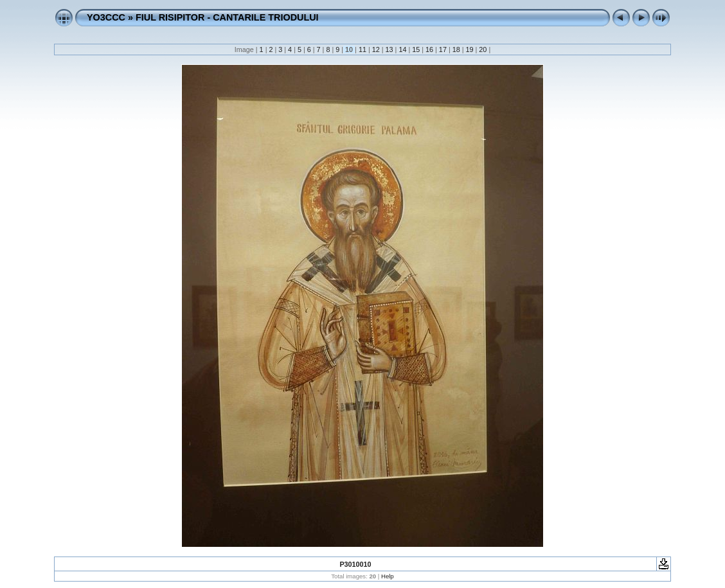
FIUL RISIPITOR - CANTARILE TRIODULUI (227, 17)
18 (456, 49)
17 (443, 49)
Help (388, 576)
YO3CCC (106, 17)
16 (429, 49)
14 (402, 49)
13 (389, 49)
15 (416, 49)
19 (470, 49)
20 (483, 49)
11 (362, 49)
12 (376, 49)
